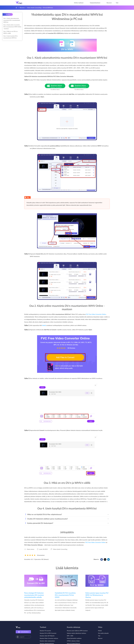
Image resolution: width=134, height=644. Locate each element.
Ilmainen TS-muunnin (45, 631)
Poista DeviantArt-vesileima (74, 638)
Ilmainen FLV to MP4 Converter (48, 633)
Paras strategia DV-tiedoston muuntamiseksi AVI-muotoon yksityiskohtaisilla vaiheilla (34, 595)
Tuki (117, 3)
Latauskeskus (23, 632)
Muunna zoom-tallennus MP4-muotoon (77, 631)
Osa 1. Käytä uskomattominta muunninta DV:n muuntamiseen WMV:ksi (12, 20)
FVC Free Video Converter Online (96, 314)
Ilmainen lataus (58, 86)
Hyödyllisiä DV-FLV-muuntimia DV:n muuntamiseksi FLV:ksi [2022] (65, 595)
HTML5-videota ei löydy (73, 641)
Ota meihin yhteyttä (103, 633)
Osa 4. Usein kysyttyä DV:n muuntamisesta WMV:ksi (11, 37)
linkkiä (44, 325)
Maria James (31, 549)
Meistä (100, 631)
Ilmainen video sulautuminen (47, 641)
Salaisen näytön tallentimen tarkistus (76, 633)
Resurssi (109, 3)
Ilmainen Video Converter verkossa (49, 638)
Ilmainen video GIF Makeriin (47, 636)
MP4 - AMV (70, 636)
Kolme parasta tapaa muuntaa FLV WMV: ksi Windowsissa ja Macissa (97, 595)
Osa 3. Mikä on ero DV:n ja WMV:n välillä (10, 32)
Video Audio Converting (34, 8)
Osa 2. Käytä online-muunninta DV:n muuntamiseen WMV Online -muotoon (12, 27)
